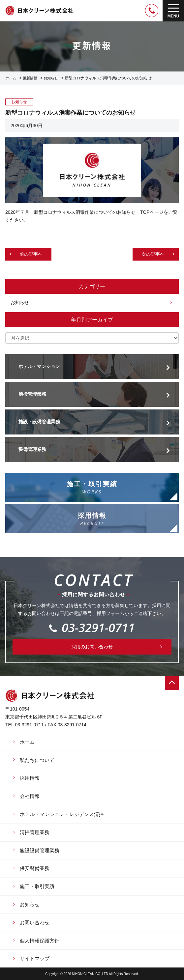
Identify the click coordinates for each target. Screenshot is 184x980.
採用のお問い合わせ (92, 647)
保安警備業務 (35, 868)
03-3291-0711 (92, 628)
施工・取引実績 (37, 886)
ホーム (11, 78)
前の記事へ (31, 254)
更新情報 (30, 78)
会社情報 (30, 796)
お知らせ (51, 78)
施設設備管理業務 (40, 850)
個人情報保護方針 (40, 941)
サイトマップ (35, 958)
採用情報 (30, 778)
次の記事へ (153, 254)
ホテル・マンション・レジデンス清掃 (62, 814)
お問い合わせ (35, 923)
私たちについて (37, 760)
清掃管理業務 (35, 832)
